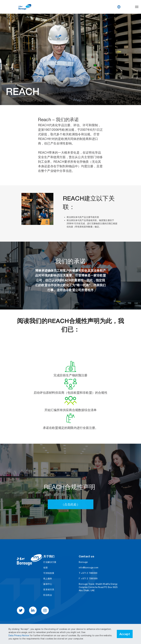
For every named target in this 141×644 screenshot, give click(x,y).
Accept (125, 634)
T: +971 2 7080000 (88, 573)
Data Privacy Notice (19, 635)
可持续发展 (49, 573)
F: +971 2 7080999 (88, 579)
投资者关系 (49, 589)
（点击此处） (71, 523)
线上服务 (48, 579)
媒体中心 (48, 584)
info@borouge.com (89, 568)
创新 (45, 568)
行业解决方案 (50, 562)
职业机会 (48, 595)
